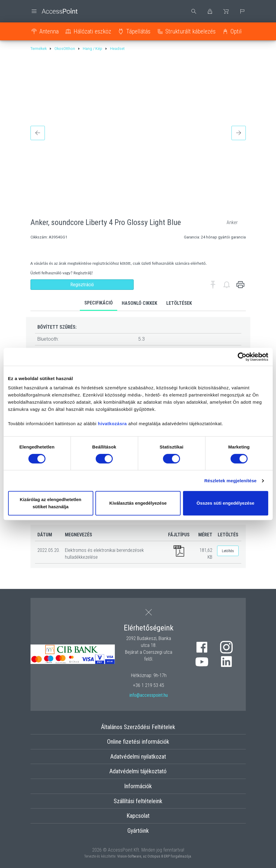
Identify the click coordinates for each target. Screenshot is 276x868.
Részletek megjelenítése (230, 481)
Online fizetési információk (138, 742)
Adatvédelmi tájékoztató (138, 771)
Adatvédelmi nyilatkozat (138, 757)
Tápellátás (138, 31)
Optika (238, 31)
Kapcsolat (138, 816)
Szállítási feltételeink (138, 801)
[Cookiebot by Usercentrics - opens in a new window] (242, 357)
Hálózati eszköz (92, 31)
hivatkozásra (112, 424)
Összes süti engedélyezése (225, 503)
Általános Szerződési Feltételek (138, 727)
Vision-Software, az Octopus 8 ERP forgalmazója (154, 856)
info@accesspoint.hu (149, 695)
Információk (138, 786)
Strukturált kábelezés (190, 31)
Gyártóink (138, 831)
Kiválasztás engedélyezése (138, 503)
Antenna (49, 31)
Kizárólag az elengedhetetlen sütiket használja (51, 503)
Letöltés (228, 551)
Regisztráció (82, 285)
